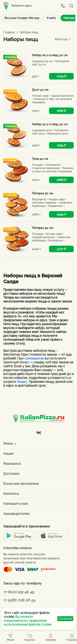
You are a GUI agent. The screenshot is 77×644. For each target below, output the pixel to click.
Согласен (65, 619)
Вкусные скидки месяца (22, 18)
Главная (9, 32)
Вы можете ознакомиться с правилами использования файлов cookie (28, 621)
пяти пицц (11, 324)
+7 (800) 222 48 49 (19, 592)
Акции (22, 382)
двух (43, 320)
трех (53, 320)
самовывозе (34, 358)
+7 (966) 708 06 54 (19, 600)
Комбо (51, 18)
